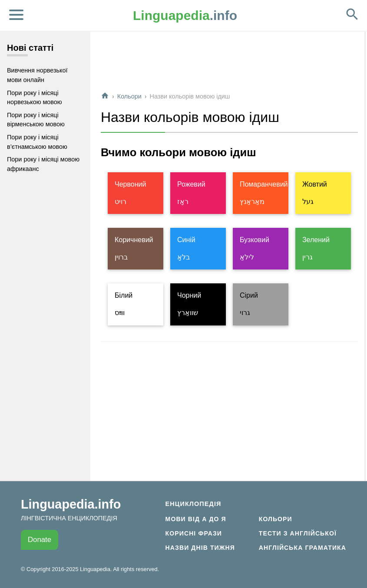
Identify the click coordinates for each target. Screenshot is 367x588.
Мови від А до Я (196, 519)
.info (185, 15)
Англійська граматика (303, 548)
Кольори (129, 96)
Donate (40, 540)
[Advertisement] (229, 65)
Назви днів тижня (200, 548)
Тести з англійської (298, 533)
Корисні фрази (194, 533)
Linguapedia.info (71, 504)
